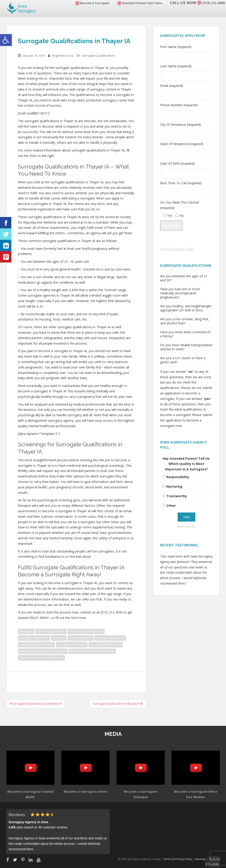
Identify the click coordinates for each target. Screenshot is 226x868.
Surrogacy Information (34, 638)
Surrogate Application (110, 638)
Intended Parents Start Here (135, 3)
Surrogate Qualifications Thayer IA (92, 651)
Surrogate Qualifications (99, 56)
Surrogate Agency (81, 638)
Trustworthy (177, 496)
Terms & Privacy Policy (177, 249)
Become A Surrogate (87, 3)
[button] (6, 40)
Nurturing (174, 486)
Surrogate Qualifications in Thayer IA (43, 651)
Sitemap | (204, 859)
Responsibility (178, 477)
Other (171, 506)
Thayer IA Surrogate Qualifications (41, 658)
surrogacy (26, 631)
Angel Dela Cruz (63, 56)
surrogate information (72, 645)
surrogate (59, 638)
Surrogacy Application (51, 631)
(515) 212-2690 (211, 3)
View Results (186, 526)
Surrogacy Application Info (86, 631)
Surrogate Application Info (36, 645)
